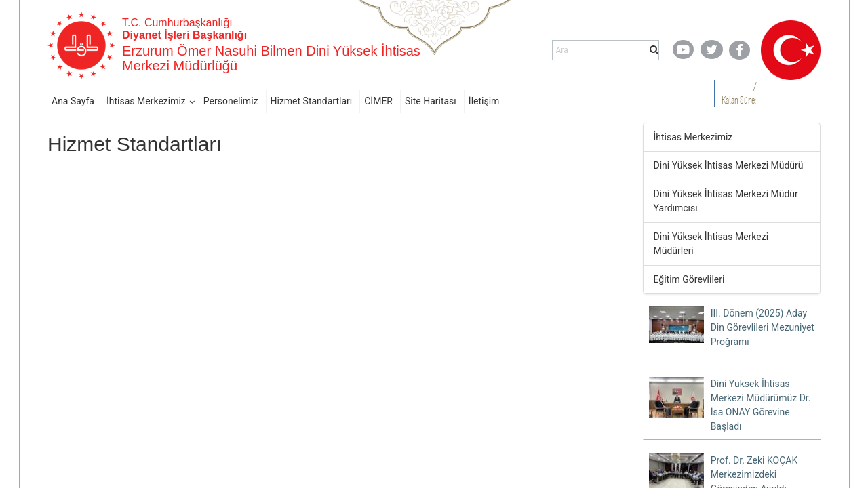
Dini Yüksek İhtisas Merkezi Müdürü (729, 165)
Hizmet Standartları (312, 101)
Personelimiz (231, 101)
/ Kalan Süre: (739, 93)
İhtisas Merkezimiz (146, 101)
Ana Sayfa (73, 101)
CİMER (378, 101)
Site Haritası (431, 101)
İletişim (484, 101)
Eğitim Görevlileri (689, 279)
